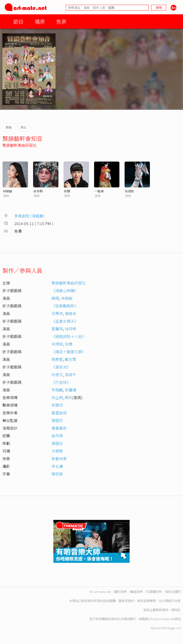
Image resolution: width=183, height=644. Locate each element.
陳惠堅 (57, 359)
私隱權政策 (154, 592)
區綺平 (71, 375)
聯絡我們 (136, 592)
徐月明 (38, 191)
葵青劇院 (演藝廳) (29, 216)
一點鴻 (99, 191)
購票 (40, 21)
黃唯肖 (71, 313)
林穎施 (8, 191)
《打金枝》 (61, 382)
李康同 (57, 405)
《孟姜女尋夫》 (65, 321)
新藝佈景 (59, 459)
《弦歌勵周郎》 (65, 306)
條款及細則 (173, 592)
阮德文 (57, 375)
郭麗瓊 (71, 390)
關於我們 (120, 592)
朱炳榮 (57, 344)
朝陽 (55, 298)
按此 (178, 610)
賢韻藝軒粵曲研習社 (20, 145)
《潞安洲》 (61, 367)
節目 (18, 21)
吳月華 (57, 436)
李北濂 (57, 466)
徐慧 (67, 191)
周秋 (69, 397)
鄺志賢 (71, 359)
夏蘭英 (57, 329)
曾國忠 (57, 420)
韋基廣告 (59, 428)
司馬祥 (57, 313)
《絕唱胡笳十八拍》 (69, 336)
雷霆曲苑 (59, 413)
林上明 (57, 397)
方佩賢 (57, 451)
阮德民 (130, 191)
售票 (61, 21)
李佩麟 (57, 390)
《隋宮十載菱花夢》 (69, 352)
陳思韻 (57, 474)
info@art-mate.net (161, 619)
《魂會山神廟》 (65, 290)
